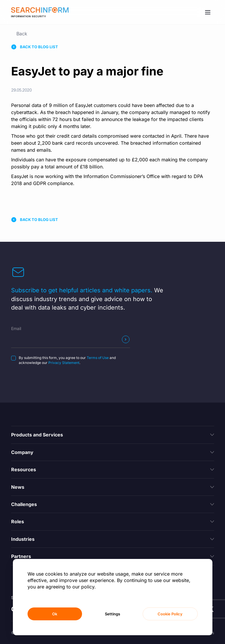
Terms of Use (98, 358)
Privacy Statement (64, 363)
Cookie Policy (170, 614)
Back (22, 34)
